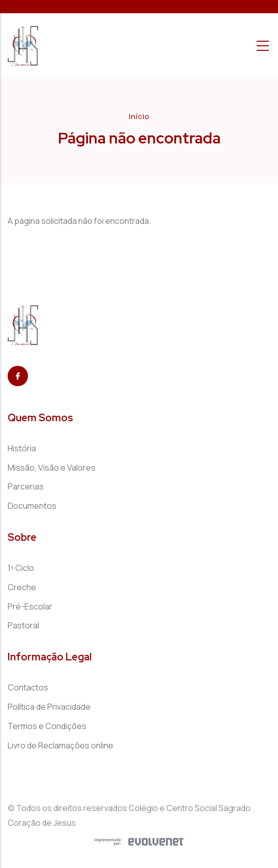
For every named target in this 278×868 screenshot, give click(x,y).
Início (139, 116)
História (22, 448)
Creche (22, 587)
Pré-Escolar (30, 606)
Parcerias (26, 486)
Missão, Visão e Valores (52, 468)
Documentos (32, 506)
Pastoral (23, 625)
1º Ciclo (21, 568)
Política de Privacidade (49, 707)
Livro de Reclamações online (60, 745)
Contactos (28, 687)
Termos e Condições (47, 726)
